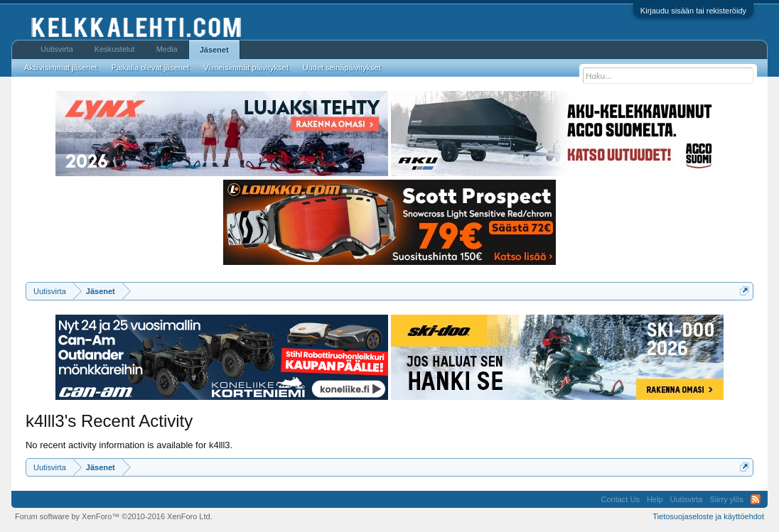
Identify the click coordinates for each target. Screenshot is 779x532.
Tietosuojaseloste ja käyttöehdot (708, 516)
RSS (756, 499)
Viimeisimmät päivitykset (246, 67)
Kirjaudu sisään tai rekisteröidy (693, 11)
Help (655, 499)
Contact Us (620, 499)
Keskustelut (115, 49)
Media (167, 49)
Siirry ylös (726, 499)
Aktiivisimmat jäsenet (61, 67)
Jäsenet (214, 50)
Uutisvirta (57, 49)
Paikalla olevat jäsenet (150, 67)
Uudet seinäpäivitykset (342, 67)
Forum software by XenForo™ (114, 516)
